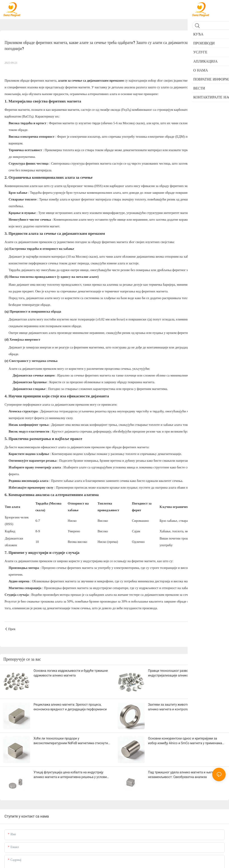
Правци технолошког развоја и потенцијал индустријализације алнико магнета (179, 673)
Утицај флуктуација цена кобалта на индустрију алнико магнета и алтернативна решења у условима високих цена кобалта (72, 775)
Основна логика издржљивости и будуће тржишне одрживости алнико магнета (71, 673)
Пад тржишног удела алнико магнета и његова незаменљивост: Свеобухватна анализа (183, 775)
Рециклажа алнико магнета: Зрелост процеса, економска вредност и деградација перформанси (70, 707)
